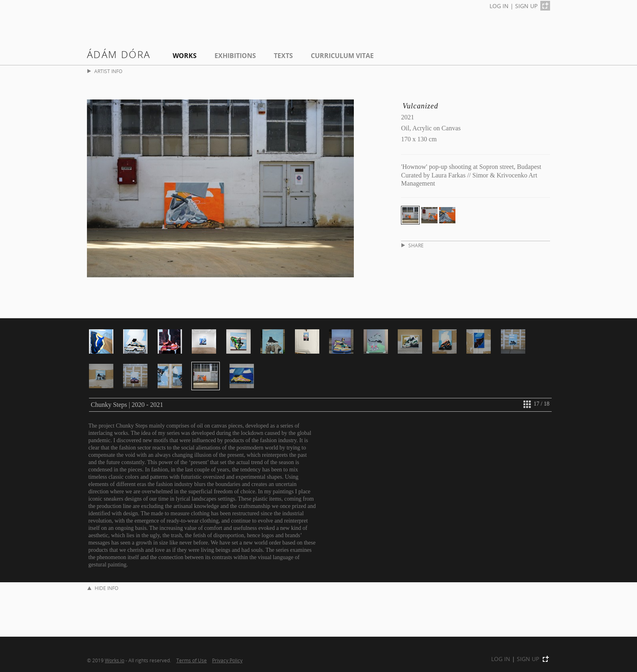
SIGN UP (526, 6)
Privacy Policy (227, 660)
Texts (283, 56)
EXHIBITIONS (235, 56)
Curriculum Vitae (342, 56)
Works (185, 56)
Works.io (115, 660)
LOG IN (499, 6)
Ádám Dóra (119, 54)
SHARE (413, 245)
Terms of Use (192, 660)
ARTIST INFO (105, 71)
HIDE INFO (103, 588)
